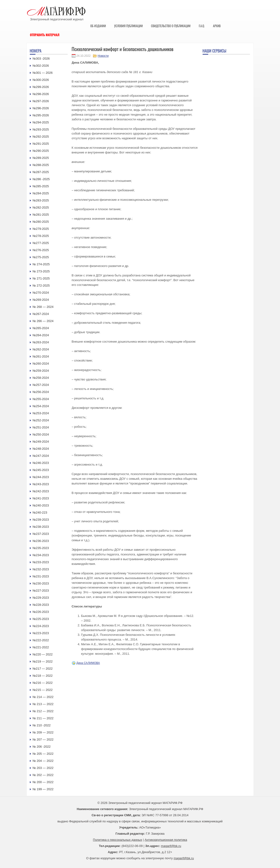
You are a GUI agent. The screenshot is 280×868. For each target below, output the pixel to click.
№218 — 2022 (43, 676)
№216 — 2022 (43, 683)
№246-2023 (41, 463)
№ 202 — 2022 (43, 775)
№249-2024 (41, 442)
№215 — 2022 (43, 690)
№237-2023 (41, 534)
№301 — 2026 (43, 73)
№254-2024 (41, 406)
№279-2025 (41, 229)
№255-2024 (41, 399)
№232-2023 (41, 569)
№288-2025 (41, 165)
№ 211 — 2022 (43, 718)
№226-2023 (41, 612)
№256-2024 (41, 392)
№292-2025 (41, 137)
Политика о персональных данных (118, 840)
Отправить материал (45, 35)
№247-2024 (41, 456)
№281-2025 (41, 215)
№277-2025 (41, 243)
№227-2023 (41, 591)
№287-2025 (41, 172)
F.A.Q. (202, 26)
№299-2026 (41, 87)
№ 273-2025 (41, 271)
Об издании (98, 26)
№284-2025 (41, 193)
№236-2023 (41, 541)
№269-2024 (41, 300)
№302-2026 (41, 66)
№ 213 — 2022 (43, 704)
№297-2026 (41, 101)
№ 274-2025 (41, 264)
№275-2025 (41, 257)
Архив (217, 26)
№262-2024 (41, 349)
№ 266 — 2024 (43, 321)
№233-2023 (41, 562)
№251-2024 (41, 427)
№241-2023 (41, 498)
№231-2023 (41, 576)
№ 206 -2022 (42, 747)
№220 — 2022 (43, 654)
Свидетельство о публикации (171, 26)
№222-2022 (41, 640)
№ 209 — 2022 (43, 732)
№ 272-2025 (41, 286)
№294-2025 (41, 122)
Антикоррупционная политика (166, 840)
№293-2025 (41, 129)
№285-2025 (41, 186)
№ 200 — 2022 (43, 782)
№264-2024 (41, 335)
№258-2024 (41, 378)
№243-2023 (41, 484)
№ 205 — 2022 (43, 754)
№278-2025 (41, 236)
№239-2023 (41, 520)
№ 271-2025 (41, 278)
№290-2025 (41, 151)
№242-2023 (41, 491)
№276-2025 (41, 250)
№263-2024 (41, 342)
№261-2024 (41, 356)
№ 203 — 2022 (43, 768)
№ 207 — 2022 (43, 739)
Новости (103, 56)
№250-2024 (41, 434)
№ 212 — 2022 (43, 711)
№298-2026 (41, 94)
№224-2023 (41, 626)
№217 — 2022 (43, 669)
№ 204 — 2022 (43, 761)
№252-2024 (41, 420)
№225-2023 (41, 619)
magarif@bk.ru (171, 846)
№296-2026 (41, 108)
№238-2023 (41, 527)
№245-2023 (41, 470)
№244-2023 (41, 477)
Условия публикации (128, 26)
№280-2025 (41, 222)
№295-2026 (41, 115)
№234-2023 (41, 555)
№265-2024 (41, 328)
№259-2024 (41, 371)
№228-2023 (41, 605)
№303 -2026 (41, 59)
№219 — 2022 (43, 661)
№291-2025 (41, 144)
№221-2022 (41, 647)
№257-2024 (41, 385)
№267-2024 (41, 314)
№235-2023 (41, 548)
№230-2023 (41, 583)
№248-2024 (41, 449)
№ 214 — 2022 (43, 697)
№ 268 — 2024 (43, 307)
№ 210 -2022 (42, 725)
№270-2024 (41, 293)
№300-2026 (41, 80)
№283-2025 (41, 200)
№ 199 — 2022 (43, 789)
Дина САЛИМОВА (88, 663)
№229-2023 (41, 598)
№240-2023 (41, 505)
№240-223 (40, 513)
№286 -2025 (41, 179)
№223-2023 (41, 633)
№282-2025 (41, 207)
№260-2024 (41, 364)
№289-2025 (41, 158)
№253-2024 (41, 413)
